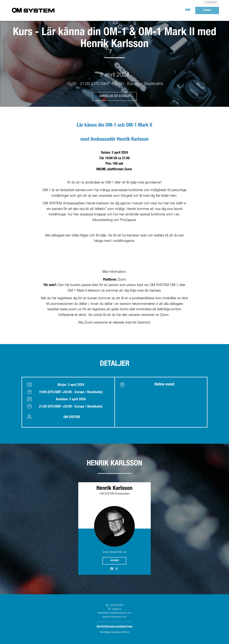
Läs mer (114, 561)
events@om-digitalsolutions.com (115, 613)
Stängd (207, 10)
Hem (188, 10)
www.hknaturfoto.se (114, 552)
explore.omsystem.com (115, 617)
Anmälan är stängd (114, 96)
